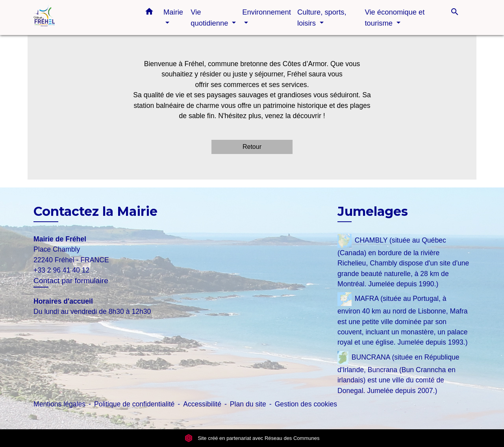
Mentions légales (59, 404)
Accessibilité (202, 404)
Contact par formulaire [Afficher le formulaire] (71, 281)
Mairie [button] (173, 12)
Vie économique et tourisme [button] (395, 18)
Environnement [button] (267, 12)
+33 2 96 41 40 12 (61, 270)
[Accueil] (83, 18)
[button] (149, 13)
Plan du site (248, 404)
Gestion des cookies (306, 404)
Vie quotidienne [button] (210, 18)
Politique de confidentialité (134, 404)
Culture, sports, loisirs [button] (322, 18)
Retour (252, 147)
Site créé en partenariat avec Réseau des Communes (252, 438)
